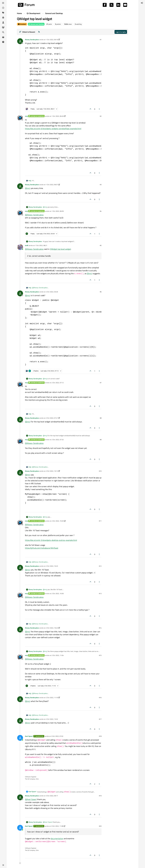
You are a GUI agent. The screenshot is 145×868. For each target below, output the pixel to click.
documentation (57, 838)
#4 (101, 211)
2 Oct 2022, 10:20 (58, 521)
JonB (27, 245)
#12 (100, 566)
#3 (101, 185)
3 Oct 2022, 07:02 (57, 736)
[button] (3, 865)
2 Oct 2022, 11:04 (58, 655)
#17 (100, 719)
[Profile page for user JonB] (20, 247)
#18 (100, 736)
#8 (101, 418)
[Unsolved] (3, 42)
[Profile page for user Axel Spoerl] (20, 738)
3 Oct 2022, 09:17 (52, 796)
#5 (101, 245)
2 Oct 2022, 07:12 (58, 383)
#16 (100, 697)
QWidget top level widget (60, 249)
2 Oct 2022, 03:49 (52, 292)
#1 (101, 40)
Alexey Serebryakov (32, 40)
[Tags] (3, 13)
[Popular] (3, 18)
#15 (100, 655)
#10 (100, 471)
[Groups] (3, 27)
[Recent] (3, 8)
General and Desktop (36, 24)
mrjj (26, 116)
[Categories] (3, 3)
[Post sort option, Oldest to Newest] (27, 32)
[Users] (3, 22)
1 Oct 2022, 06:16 (52, 40)
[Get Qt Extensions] (3, 37)
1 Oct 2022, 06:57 (52, 185)
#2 (101, 116)
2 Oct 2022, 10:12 (52, 471)
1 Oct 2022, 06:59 (58, 211)
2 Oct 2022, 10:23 (52, 566)
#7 (101, 383)
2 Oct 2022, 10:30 (58, 593)
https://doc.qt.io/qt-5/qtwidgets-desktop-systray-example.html (51, 540)
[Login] (142, 3)
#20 (100, 826)
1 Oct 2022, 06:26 (58, 116)
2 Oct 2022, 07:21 (52, 418)
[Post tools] (99, 109)
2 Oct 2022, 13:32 (52, 719)
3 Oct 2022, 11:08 (57, 826)
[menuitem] (142, 3)
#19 (100, 796)
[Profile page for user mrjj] (20, 118)
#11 (100, 521)
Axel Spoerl (29, 736)
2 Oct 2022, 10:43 (52, 628)
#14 (100, 628)
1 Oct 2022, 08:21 (41, 245)
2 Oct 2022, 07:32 (58, 440)
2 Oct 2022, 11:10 (52, 697)
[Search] (3, 32)
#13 (100, 593)
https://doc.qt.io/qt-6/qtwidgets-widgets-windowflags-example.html (53, 129)
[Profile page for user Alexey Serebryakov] (20, 41)
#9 (101, 440)
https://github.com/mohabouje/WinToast (42, 548)
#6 (101, 292)
